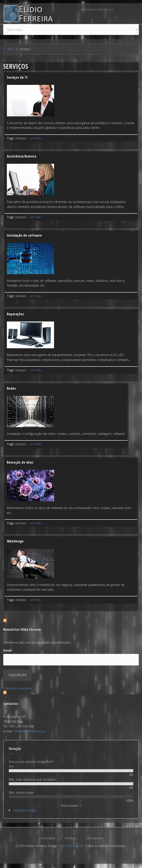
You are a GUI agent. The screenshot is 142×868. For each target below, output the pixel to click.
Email (9, 650)
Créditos (70, 838)
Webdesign (15, 541)
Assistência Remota (22, 156)
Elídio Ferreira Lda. (71, 846)
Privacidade (47, 838)
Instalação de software (24, 235)
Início (11, 49)
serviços (21, 138)
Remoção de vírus (20, 462)
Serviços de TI (17, 77)
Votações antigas (25, 810)
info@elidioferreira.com (29, 731)
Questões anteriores (17, 688)
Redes (11, 388)
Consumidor (94, 838)
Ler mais (35, 138)
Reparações (15, 314)
